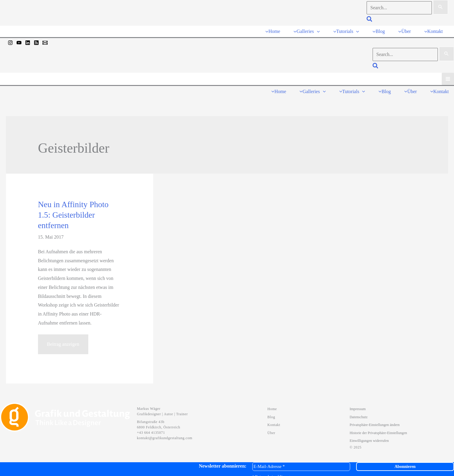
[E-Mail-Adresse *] (301, 462)
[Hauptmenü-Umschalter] (448, 76)
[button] (370, 20)
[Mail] (45, 41)
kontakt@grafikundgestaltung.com (165, 433)
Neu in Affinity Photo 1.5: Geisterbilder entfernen (73, 210)
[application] (321, 30)
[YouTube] (19, 41)
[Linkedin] (28, 41)
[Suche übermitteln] (441, 7)
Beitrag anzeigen (63, 342)
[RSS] (36, 41)
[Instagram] (10, 41)
